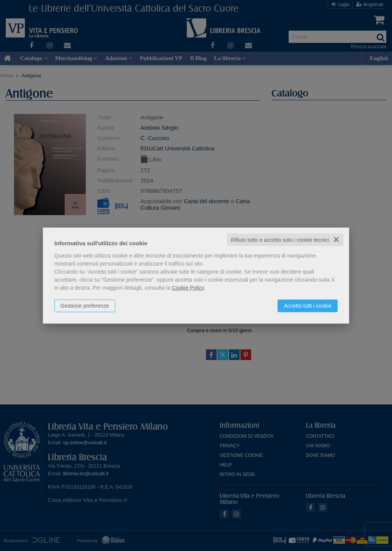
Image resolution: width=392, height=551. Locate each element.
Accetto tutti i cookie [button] (308, 305)
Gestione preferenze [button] (85, 305)
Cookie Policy (188, 287)
